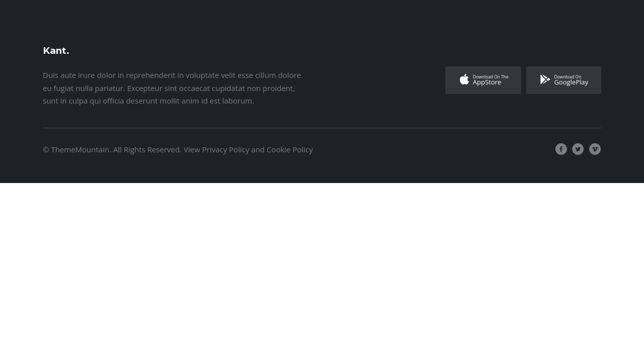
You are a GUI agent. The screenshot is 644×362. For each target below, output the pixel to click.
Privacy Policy (226, 149)
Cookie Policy (290, 149)
